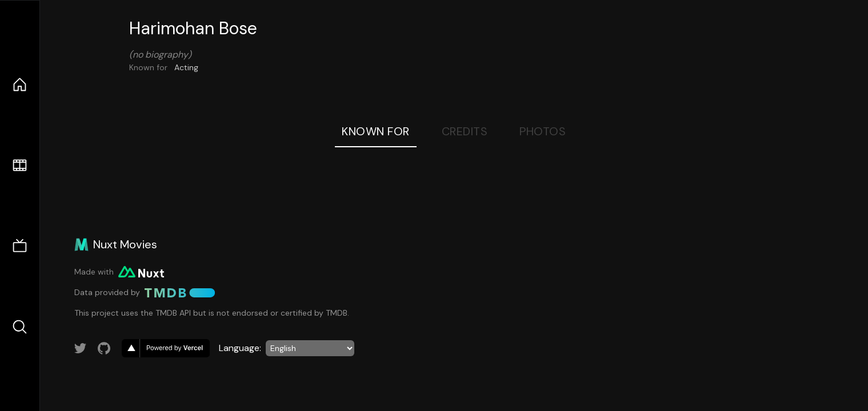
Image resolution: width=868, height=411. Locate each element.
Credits (465, 131)
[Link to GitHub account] (104, 348)
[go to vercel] (166, 348)
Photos (543, 131)
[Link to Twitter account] (81, 348)
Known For (376, 131)
